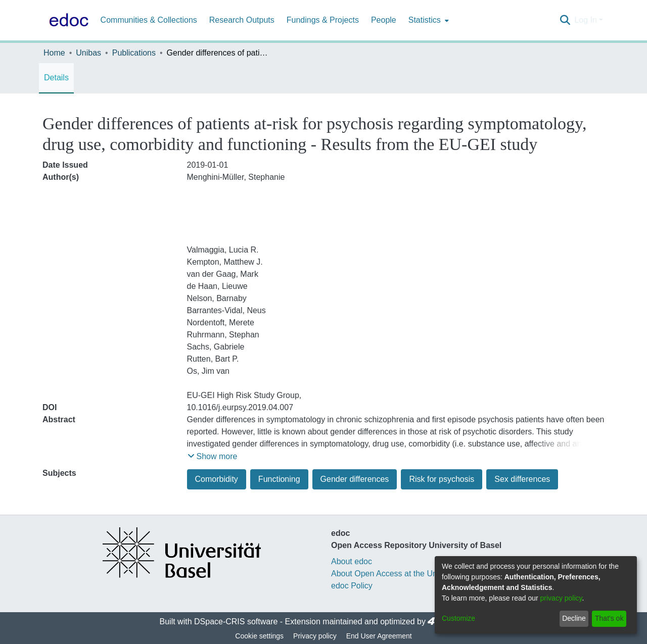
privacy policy (561, 598)
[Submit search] (565, 20)
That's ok (609, 618)
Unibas (88, 53)
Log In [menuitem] (585, 20)
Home (54, 53)
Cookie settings (259, 636)
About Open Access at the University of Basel (412, 574)
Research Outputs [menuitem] (242, 20)
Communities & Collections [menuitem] (149, 20)
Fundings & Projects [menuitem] (323, 20)
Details (56, 78)
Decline (574, 618)
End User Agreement (379, 636)
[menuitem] (428, 20)
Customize (458, 618)
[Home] (67, 20)
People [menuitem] (384, 20)
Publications (134, 53)
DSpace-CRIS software (236, 622)
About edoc (352, 561)
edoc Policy (352, 586)
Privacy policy (315, 636)
